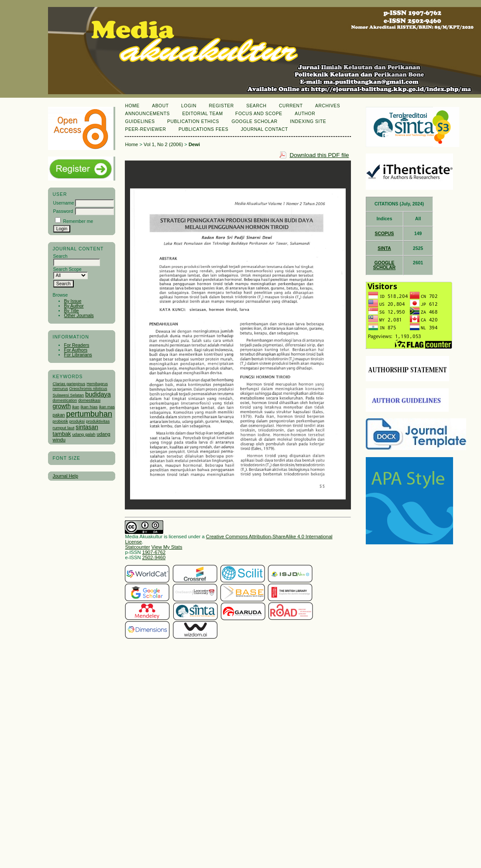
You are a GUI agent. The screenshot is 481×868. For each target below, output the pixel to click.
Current (291, 106)
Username (64, 203)
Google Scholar (254, 121)
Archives (328, 106)
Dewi (194, 144)
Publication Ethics (193, 121)
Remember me (78, 221)
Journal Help (65, 476)
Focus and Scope (259, 114)
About (160, 106)
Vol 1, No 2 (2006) (163, 144)
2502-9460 (154, 557)
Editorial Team (203, 114)
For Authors (76, 350)
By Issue (73, 301)
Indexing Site (308, 121)
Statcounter (137, 547)
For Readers (77, 345)
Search (256, 106)
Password (63, 211)
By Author (74, 306)
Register (221, 106)
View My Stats (167, 547)
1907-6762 (154, 552)
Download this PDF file (319, 155)
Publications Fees (203, 129)
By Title (72, 311)
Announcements (147, 114)
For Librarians (78, 355)
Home (132, 106)
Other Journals (79, 316)
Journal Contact (265, 129)
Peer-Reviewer (145, 129)
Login (189, 106)
